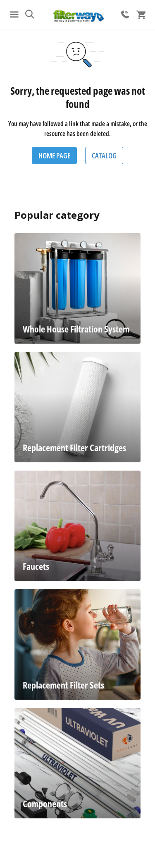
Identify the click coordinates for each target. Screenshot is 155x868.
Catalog (104, 155)
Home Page (54, 155)
